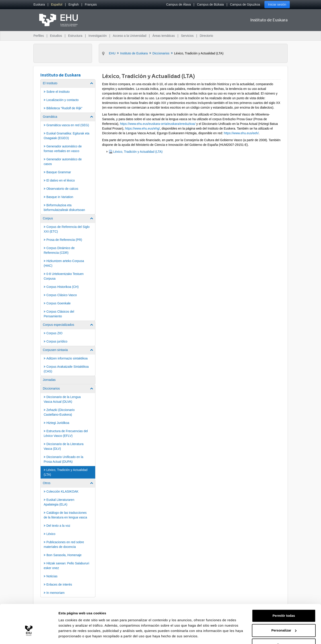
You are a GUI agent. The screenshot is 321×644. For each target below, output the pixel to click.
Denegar (284, 632)
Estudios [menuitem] (56, 36)
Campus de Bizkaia (211, 4)
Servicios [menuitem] (187, 36)
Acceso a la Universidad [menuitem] (130, 36)
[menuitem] (39, 5)
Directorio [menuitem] (206, 36)
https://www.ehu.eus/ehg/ (142, 128)
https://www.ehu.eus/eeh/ (241, 133)
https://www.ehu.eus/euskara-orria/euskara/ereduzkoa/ (158, 124)
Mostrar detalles (71, 635)
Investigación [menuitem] (98, 36)
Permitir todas (284, 602)
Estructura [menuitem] (75, 36)
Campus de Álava (178, 4)
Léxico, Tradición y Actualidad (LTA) (138, 152)
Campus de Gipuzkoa (245, 4)
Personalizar (284, 617)
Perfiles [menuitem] (39, 36)
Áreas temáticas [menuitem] (164, 36)
